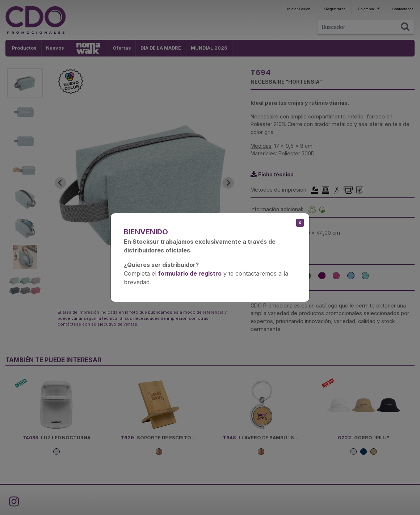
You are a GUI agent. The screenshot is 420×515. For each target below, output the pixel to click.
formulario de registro (190, 273)
